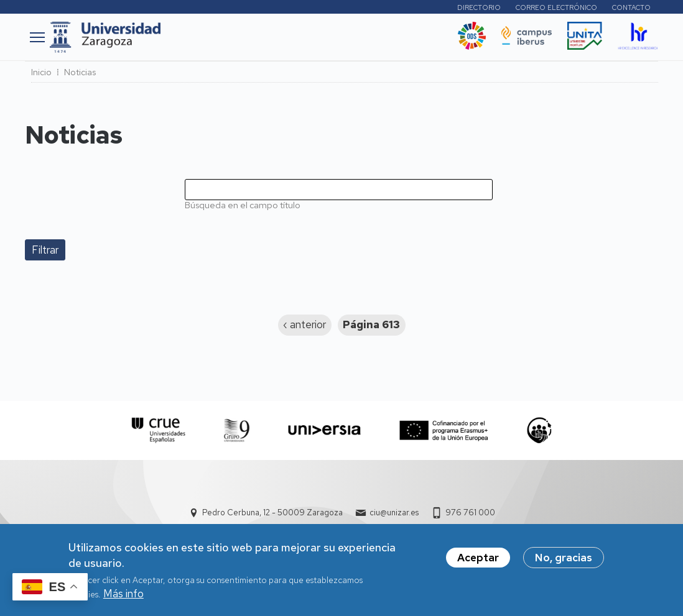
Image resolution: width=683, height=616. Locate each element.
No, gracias (564, 561)
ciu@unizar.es (394, 513)
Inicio (41, 72)
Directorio (479, 7)
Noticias (80, 72)
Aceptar (478, 561)
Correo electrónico (556, 7)
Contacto (631, 7)
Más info (123, 597)
